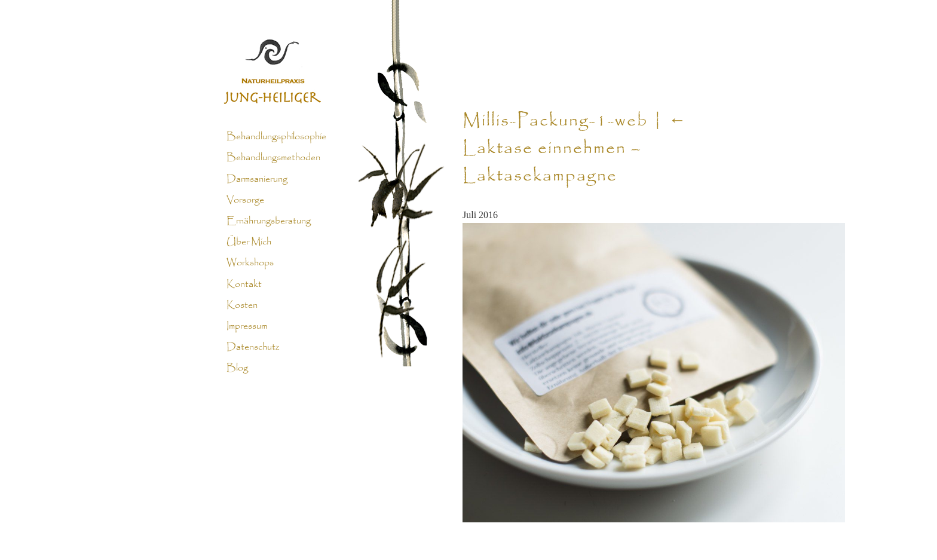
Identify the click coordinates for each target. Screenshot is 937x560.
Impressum (247, 326)
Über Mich (249, 242)
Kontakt (244, 284)
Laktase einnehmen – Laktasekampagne (575, 149)
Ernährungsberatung (269, 221)
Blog (237, 368)
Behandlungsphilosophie (276, 137)
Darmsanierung (257, 179)
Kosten (242, 305)
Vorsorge (245, 200)
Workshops (250, 263)
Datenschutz (253, 347)
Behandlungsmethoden (273, 158)
